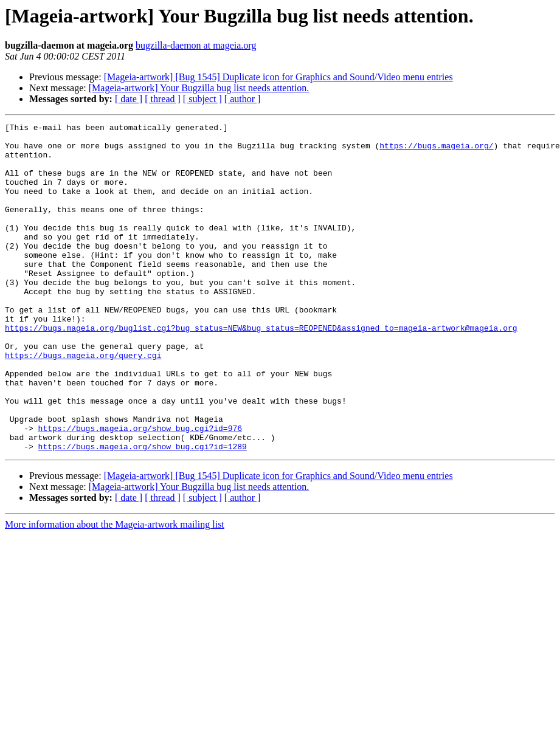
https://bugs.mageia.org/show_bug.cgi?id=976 (140, 490)
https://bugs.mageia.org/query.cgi (83, 402)
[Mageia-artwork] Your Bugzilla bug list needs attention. (199, 88)
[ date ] (129, 99)
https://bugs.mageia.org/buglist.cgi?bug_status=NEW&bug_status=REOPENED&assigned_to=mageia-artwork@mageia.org (261, 370)
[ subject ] (202, 99)
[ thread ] (163, 99)
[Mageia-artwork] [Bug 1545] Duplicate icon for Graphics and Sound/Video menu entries (278, 77)
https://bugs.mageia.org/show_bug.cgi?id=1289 (143, 512)
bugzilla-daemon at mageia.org (196, 45)
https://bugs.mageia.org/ (436, 151)
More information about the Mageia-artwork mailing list (115, 590)
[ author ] (243, 99)
